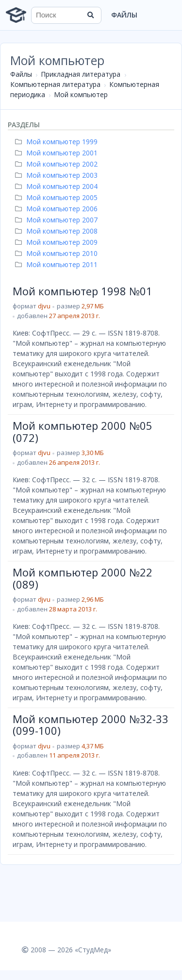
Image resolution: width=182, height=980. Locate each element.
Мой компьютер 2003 (58, 175)
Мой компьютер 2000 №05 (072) (83, 431)
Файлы (124, 15)
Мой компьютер (81, 94)
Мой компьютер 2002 (58, 164)
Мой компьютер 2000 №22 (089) (83, 578)
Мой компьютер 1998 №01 (83, 291)
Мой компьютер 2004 (58, 186)
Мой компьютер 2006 (58, 209)
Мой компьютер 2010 (58, 253)
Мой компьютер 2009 (58, 242)
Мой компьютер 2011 (58, 264)
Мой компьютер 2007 (58, 220)
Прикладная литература (81, 74)
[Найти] (91, 15)
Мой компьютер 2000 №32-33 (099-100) (91, 725)
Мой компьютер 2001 (58, 153)
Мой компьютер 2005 (58, 197)
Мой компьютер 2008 (58, 231)
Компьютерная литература (55, 84)
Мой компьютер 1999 (58, 142)
